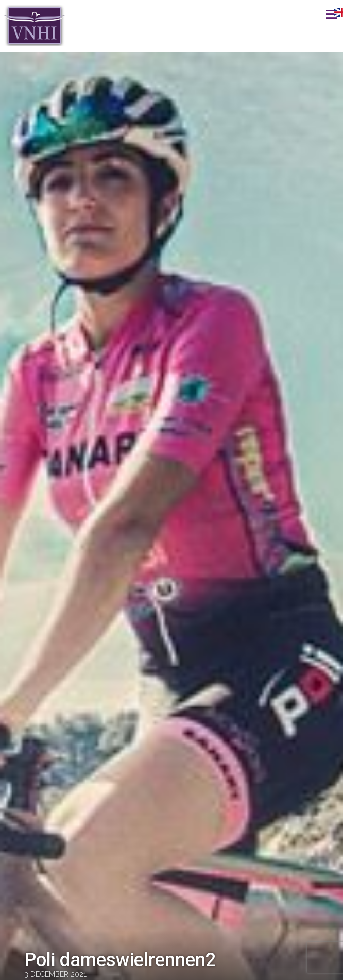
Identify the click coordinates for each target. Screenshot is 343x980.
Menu (320, 14)
